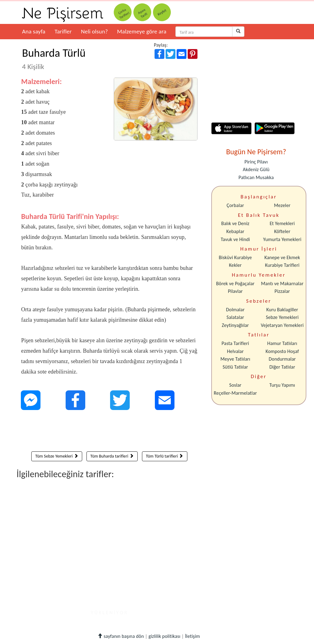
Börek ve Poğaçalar (235, 284)
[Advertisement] (109, 432)
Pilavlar (235, 291)
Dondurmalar (282, 359)
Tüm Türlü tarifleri (165, 456)
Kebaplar (235, 231)
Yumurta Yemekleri (282, 239)
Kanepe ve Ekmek (282, 257)
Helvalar (235, 351)
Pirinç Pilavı (256, 162)
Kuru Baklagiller (282, 310)
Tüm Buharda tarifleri (112, 456)
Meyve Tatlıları (235, 359)
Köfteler (282, 231)
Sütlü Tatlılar (235, 367)
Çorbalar (235, 205)
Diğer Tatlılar (282, 367)
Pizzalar (282, 291)
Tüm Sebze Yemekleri (57, 456)
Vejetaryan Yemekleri (282, 325)
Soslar (235, 385)
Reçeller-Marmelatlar (235, 393)
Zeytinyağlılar (235, 325)
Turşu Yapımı (282, 385)
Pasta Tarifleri (235, 343)
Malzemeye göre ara (142, 31)
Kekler (235, 265)
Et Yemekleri (282, 223)
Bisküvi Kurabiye (235, 257)
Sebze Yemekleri (282, 317)
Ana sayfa (34, 31)
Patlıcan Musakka (256, 177)
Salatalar (235, 317)
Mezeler (282, 205)
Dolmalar (235, 310)
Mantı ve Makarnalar (282, 284)
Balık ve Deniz (235, 223)
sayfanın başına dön (121, 636)
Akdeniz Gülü (256, 169)
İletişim (192, 636)
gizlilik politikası (164, 636)
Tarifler (63, 31)
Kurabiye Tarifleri (282, 265)
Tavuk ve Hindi (235, 239)
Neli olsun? (94, 31)
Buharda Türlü (54, 59)
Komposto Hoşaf (282, 351)
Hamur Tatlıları (282, 343)
